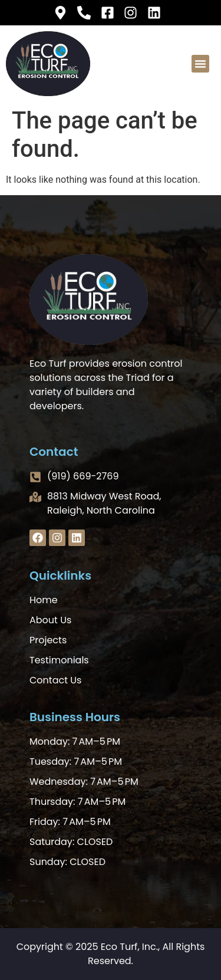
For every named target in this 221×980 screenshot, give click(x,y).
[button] (200, 64)
